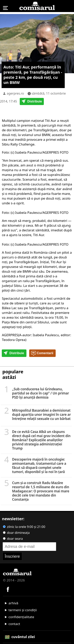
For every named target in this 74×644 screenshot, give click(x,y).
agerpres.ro (15, 93)
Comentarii (42, 353)
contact (14, 624)
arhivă (13, 603)
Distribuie (32, 102)
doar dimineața (16, 533)
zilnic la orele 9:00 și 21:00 (24, 527)
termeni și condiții (23, 610)
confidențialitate (21, 617)
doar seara (13, 539)
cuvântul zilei (20, 637)
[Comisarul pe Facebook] (8, 589)
